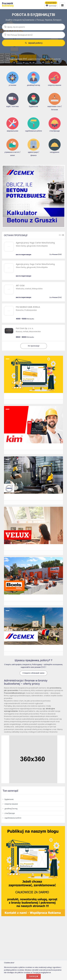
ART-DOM (20, 286)
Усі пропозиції (34, 346)
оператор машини (11, 804)
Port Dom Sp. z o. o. (25, 328)
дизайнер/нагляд (11, 809)
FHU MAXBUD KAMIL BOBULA (28, 307)
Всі (61, 235)
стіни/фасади (10, 813)
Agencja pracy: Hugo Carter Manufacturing (35, 243)
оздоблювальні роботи (13, 818)
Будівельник (9, 799)
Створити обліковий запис (34, 673)
